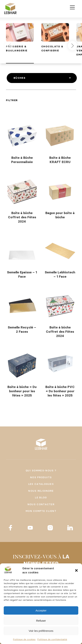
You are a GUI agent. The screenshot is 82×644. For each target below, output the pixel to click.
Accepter (41, 610)
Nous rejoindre (41, 491)
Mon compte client (41, 511)
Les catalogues (41, 484)
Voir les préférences (41, 631)
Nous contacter (41, 504)
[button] (76, 570)
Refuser (41, 621)
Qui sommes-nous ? (41, 470)
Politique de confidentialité (52, 639)
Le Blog (41, 497)
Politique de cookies (24, 639)
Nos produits (41, 477)
